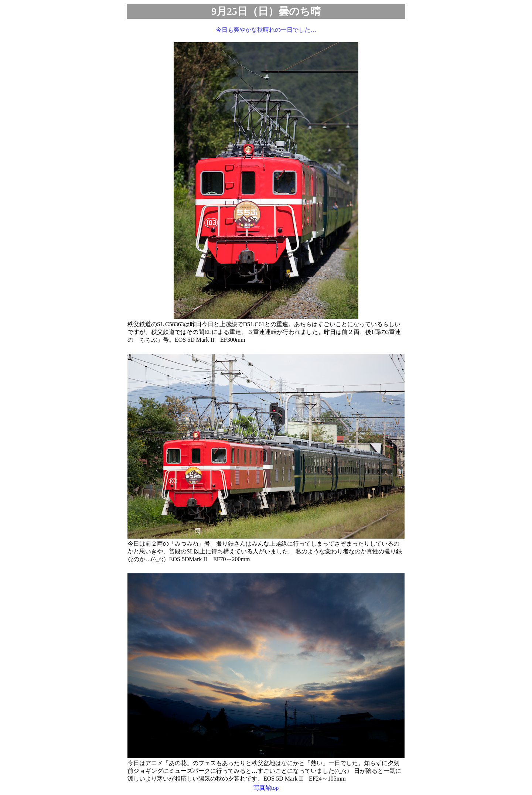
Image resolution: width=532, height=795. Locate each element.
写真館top (266, 788)
